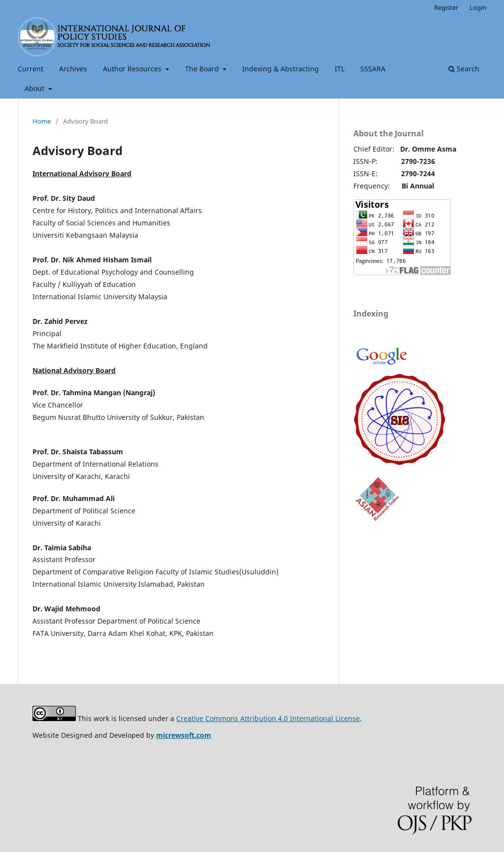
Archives (73, 69)
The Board (203, 69)
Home (42, 121)
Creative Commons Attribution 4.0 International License (268, 718)
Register (446, 7)
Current (31, 69)
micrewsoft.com (184, 735)
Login (478, 7)
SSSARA (373, 69)
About (35, 88)
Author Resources (133, 69)
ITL (340, 69)
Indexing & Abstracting (281, 69)
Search (464, 69)
